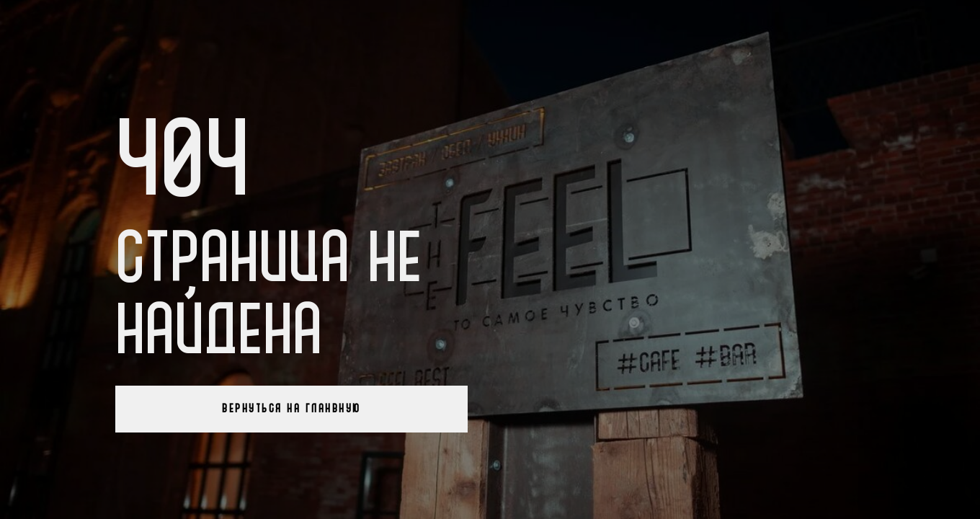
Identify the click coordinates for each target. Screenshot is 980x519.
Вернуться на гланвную (291, 409)
